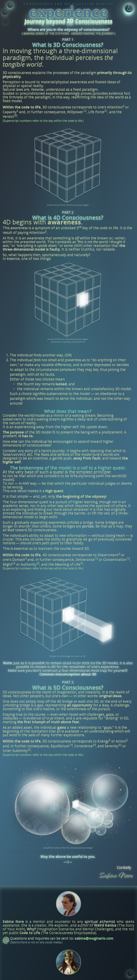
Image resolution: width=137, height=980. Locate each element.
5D (6, 21)
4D (5, 12)
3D (10, 4)
